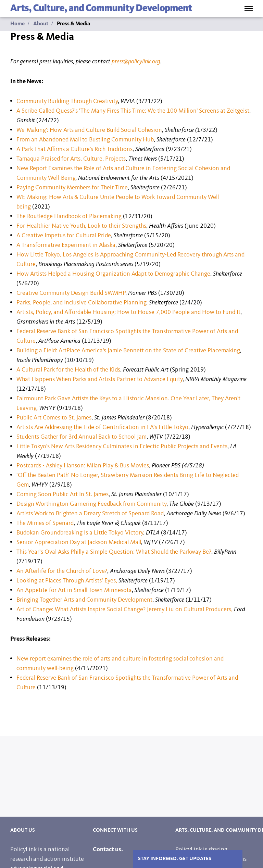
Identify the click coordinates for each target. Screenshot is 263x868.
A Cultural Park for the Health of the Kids (68, 370)
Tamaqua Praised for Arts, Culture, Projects (71, 159)
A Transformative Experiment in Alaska (66, 245)
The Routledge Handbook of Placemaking (69, 216)
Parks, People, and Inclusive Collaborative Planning (81, 303)
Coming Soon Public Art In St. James (62, 494)
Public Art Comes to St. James (54, 418)
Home (17, 24)
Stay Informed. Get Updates (175, 859)
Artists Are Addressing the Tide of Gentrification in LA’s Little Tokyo (102, 427)
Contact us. (108, 850)
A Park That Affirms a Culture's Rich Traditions (74, 149)
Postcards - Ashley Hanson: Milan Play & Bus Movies (83, 466)
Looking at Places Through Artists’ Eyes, (67, 581)
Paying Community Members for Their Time (72, 188)
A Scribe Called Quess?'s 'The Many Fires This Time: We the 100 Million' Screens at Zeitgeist (133, 111)
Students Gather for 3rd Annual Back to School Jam (82, 437)
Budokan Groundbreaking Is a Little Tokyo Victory (80, 533)
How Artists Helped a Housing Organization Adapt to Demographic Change (113, 274)
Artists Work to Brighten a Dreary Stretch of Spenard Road (90, 514)
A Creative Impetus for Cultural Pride (64, 236)
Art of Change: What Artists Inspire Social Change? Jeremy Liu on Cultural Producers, (124, 609)
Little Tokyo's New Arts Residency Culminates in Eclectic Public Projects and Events (122, 446)
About (41, 24)
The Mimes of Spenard (45, 523)
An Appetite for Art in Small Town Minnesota (74, 590)
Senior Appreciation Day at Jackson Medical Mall (79, 542)
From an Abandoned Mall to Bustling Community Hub (85, 140)
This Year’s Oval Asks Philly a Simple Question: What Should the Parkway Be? (114, 552)
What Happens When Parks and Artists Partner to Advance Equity (99, 379)
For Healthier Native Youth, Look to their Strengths (81, 226)
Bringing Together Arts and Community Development (84, 600)
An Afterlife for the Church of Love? (62, 571)
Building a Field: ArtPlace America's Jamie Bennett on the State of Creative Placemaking (128, 351)
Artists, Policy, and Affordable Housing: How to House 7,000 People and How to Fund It (128, 312)
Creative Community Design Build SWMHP (71, 293)
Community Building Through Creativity (67, 101)
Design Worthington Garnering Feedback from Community (91, 504)
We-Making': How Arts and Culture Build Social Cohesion (89, 130)
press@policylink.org (136, 62)
